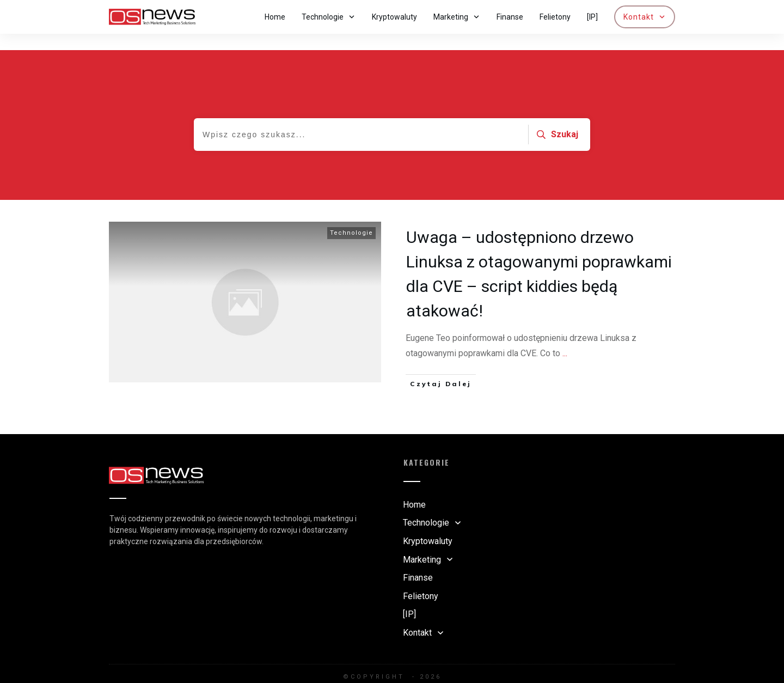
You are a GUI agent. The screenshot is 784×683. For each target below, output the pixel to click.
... (565, 337)
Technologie (351, 217)
